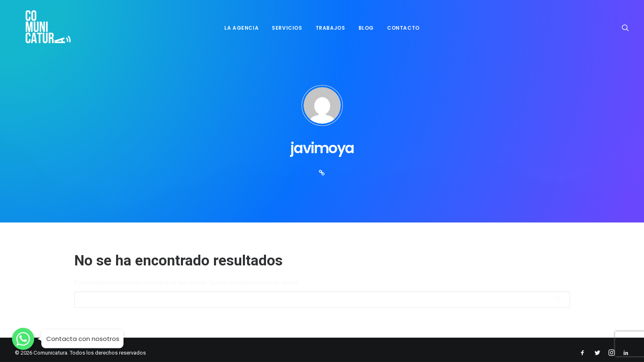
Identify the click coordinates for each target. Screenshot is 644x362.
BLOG (366, 25)
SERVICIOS (287, 25)
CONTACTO (403, 25)
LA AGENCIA (241, 25)
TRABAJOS (330, 25)
